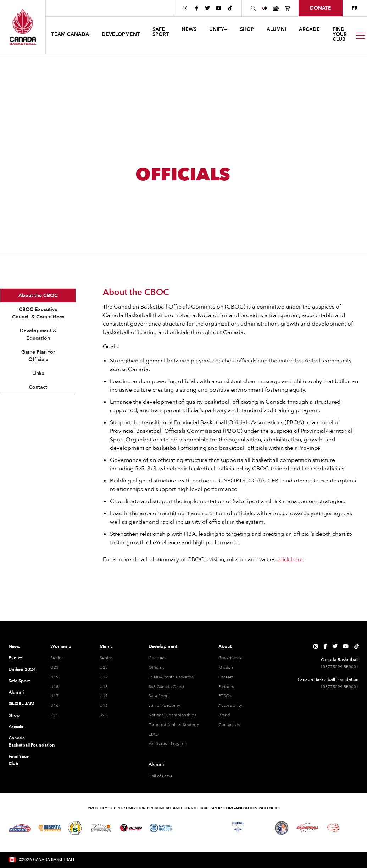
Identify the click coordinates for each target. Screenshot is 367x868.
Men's (106, 646)
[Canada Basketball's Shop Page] (287, 8)
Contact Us (229, 725)
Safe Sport (19, 681)
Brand (224, 715)
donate (321, 8)
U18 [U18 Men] (104, 687)
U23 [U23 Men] (104, 667)
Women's (61, 646)
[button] (71, 35)
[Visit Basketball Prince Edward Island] (260, 828)
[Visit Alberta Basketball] (49, 828)
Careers (226, 677)
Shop (14, 715)
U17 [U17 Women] (54, 696)
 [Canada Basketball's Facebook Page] (196, 8)
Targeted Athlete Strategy (174, 725)
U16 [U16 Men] (104, 705)
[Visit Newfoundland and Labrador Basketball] (282, 828)
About (225, 646)
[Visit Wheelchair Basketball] (333, 828)
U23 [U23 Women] (54, 667)
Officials (156, 667)
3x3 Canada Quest (166, 687)
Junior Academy (164, 705)
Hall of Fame (161, 776)
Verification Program (168, 743)
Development (163, 646)
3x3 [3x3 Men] (103, 715)
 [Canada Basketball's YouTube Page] (219, 8)
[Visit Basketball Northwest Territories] (187, 828)
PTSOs (225, 696)
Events (16, 658)
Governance (230, 658)
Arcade (16, 727)
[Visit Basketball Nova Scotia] (238, 828)
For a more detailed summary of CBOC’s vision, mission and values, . (204, 559)
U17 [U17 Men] (104, 696)
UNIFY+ (218, 29)
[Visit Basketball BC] (20, 828)
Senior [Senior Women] (57, 658)
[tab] (38, 296)
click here (291, 559)
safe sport (161, 32)
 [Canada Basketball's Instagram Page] (185, 8)
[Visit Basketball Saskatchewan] (75, 828)
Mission (226, 667)
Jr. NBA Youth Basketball (172, 677)
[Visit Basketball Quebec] (161, 828)
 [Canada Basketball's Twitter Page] (207, 8)
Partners (226, 687)
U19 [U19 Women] (54, 677)
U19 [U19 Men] (104, 677)
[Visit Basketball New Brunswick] (212, 828)
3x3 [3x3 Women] (54, 715)
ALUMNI (276, 29)
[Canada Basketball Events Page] (276, 8)
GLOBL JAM (21, 704)
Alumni (16, 692)
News (14, 646)
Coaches (157, 658)
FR (355, 8)
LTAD (154, 734)
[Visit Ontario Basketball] (131, 828)
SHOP (247, 29)
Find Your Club (19, 760)
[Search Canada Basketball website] (253, 8)
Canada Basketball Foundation (23, 742)
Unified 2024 (22, 670)
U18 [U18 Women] (54, 687)
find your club (340, 34)
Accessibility (230, 705)
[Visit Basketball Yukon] (308, 828)
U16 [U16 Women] (54, 705)
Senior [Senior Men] (106, 658)
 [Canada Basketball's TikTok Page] (230, 8)
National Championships (172, 715)
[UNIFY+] (265, 8)
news (189, 29)
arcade (309, 29)
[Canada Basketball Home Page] (23, 27)
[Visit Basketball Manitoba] (101, 828)
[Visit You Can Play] (353, 828)
